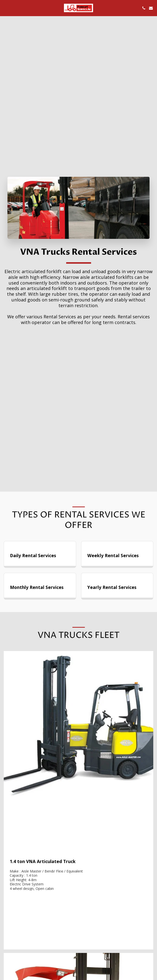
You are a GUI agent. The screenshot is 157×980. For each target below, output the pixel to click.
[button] (5, 8)
